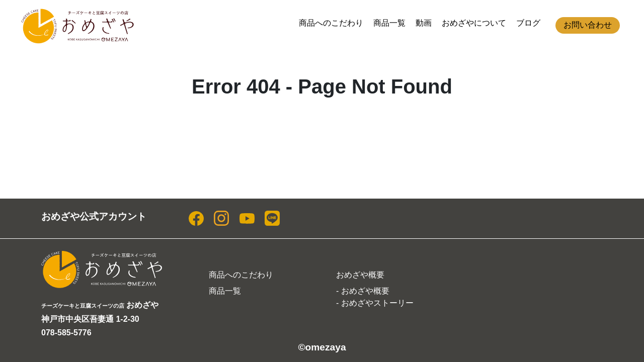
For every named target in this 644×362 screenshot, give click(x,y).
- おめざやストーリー (375, 303)
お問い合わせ (588, 25)
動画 (424, 23)
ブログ (528, 23)
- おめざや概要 (363, 291)
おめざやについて (474, 23)
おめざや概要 (360, 275)
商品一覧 (389, 23)
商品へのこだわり (331, 23)
